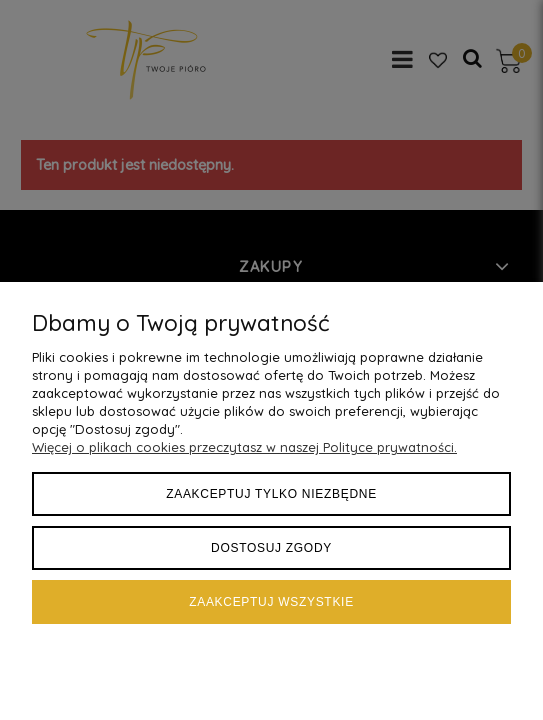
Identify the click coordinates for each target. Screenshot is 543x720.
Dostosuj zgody (271, 548)
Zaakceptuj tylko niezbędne (271, 494)
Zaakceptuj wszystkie (271, 602)
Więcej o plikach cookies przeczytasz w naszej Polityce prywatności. (244, 447)
